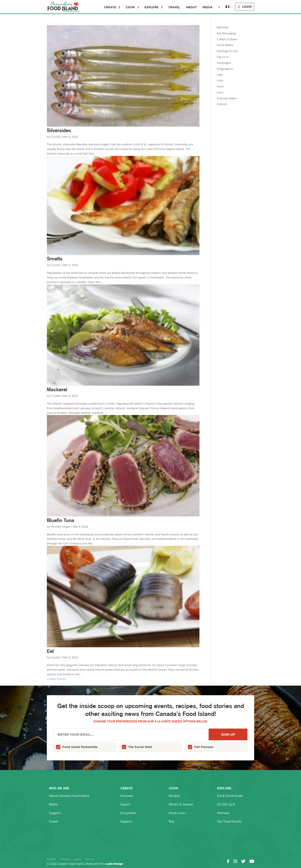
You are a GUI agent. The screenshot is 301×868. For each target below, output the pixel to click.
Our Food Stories (229, 821)
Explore (152, 7)
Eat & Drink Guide (230, 796)
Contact (65, 859)
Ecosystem (128, 813)
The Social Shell (140, 747)
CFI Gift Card (226, 804)
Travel (174, 7)
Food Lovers (178, 813)
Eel (50, 651)
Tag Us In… (224, 57)
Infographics (225, 69)
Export (125, 804)
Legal (78, 859)
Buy (171, 821)
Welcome (223, 27)
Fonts (220, 86)
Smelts (55, 259)
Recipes (174, 796)
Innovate (127, 796)
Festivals (223, 813)
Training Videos (227, 98)
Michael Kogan (61, 527)
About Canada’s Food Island (69, 796)
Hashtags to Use (227, 51)
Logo (220, 75)
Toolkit (51, 859)
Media (208, 7)
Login (245, 7)
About (191, 7)
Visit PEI (90, 859)
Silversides (59, 130)
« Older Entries (56, 679)
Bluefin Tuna (60, 520)
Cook (130, 7)
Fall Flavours (204, 747)
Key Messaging (226, 33)
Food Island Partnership (80, 747)
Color (220, 80)
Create (110, 7)
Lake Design (115, 864)
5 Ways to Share (227, 39)
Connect (222, 104)
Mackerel (57, 389)
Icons (220, 92)
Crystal (56, 137)
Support (55, 813)
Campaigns (224, 63)
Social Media (225, 45)
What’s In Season (181, 804)
